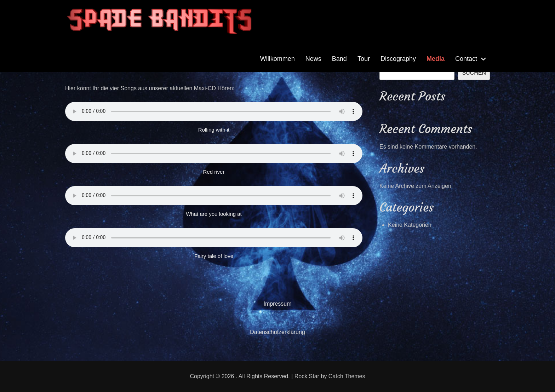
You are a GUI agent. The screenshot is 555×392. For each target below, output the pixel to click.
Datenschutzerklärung (277, 332)
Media (436, 59)
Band (339, 59)
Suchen (474, 73)
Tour (364, 59)
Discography (398, 59)
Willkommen (277, 59)
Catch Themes (347, 376)
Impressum (277, 304)
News (313, 59)
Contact (466, 59)
